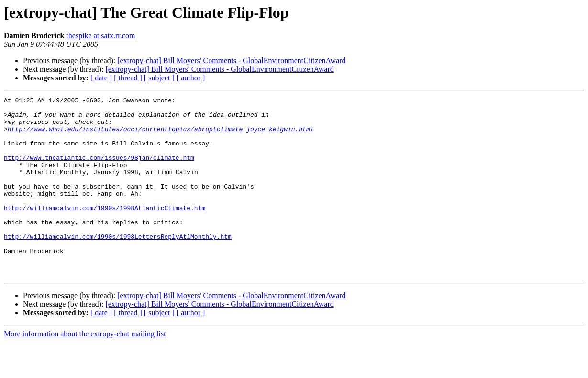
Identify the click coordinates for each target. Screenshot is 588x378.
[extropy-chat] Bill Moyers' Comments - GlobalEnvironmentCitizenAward (231, 61)
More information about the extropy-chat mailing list (85, 370)
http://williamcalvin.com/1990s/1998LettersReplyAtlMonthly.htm (118, 265)
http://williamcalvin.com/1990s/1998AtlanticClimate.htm (105, 231)
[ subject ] (159, 78)
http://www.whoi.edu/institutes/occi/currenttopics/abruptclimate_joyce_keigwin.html (161, 136)
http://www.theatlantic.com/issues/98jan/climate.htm (99, 170)
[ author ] (191, 78)
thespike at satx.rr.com (100, 36)
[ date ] (101, 78)
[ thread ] (128, 78)
